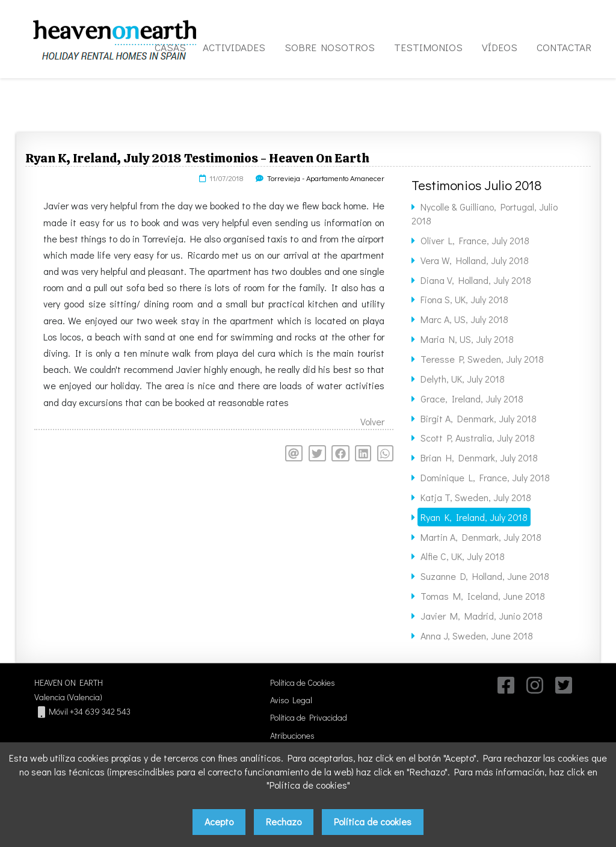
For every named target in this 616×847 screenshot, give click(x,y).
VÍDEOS (500, 47)
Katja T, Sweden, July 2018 (476, 497)
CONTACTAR (564, 47)
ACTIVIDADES (234, 47)
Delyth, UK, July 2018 (463, 379)
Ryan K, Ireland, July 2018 (474, 517)
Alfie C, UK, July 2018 (463, 556)
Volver (372, 421)
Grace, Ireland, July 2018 (472, 399)
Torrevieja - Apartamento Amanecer (326, 178)
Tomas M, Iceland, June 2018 (483, 596)
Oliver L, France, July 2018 (475, 240)
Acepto (219, 821)
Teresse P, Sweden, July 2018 (482, 359)
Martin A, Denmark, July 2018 (481, 537)
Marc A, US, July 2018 (464, 319)
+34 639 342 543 (100, 711)
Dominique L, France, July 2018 (485, 477)
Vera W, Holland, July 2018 (475, 260)
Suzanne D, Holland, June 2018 (485, 576)
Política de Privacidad (309, 717)
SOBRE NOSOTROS (330, 47)
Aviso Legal (291, 700)
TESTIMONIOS (428, 47)
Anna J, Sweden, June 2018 (477, 636)
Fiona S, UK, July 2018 (464, 299)
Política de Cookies (303, 682)
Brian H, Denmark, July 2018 (479, 457)
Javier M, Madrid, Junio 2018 (482, 616)
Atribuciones (292, 735)
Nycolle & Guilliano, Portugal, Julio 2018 (485, 214)
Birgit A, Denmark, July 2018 (479, 418)
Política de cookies (373, 821)
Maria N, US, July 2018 (467, 339)
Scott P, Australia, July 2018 (478, 438)
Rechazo (284, 821)
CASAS (170, 47)
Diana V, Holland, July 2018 (476, 280)
